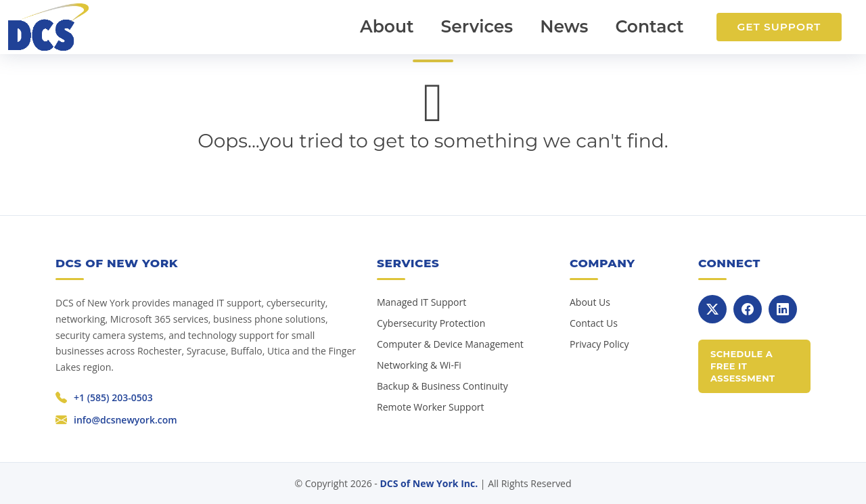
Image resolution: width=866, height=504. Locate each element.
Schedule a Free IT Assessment (743, 366)
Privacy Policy (599, 344)
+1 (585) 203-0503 (113, 397)
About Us (590, 302)
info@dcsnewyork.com (126, 420)
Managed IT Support (421, 302)
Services (477, 26)
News (564, 26)
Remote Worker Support (431, 407)
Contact (649, 26)
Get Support (779, 27)
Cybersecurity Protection (431, 323)
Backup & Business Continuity (442, 386)
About (387, 26)
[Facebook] (748, 309)
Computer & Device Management (450, 344)
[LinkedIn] (783, 309)
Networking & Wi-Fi (419, 365)
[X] (712, 309)
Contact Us (594, 323)
